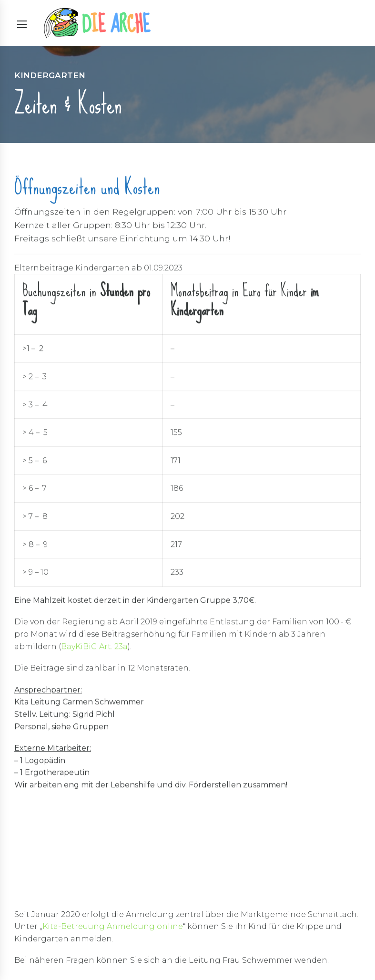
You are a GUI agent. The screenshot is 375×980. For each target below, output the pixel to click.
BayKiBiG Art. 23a (94, 647)
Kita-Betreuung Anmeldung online (113, 926)
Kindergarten (50, 75)
